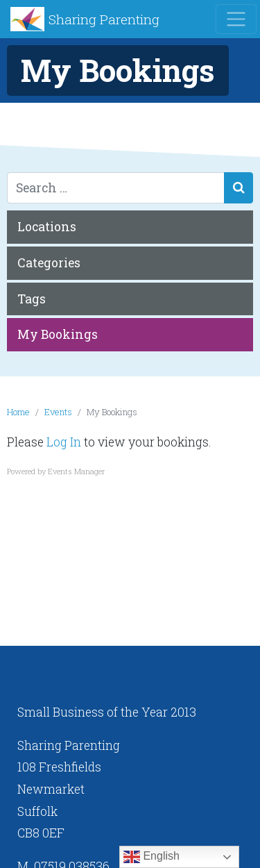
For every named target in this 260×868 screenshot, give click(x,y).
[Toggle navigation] (236, 19)
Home (18, 412)
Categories (49, 263)
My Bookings (58, 334)
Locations (47, 227)
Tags (32, 299)
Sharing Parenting (104, 19)
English (151, 857)
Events (58, 412)
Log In (64, 442)
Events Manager (76, 471)
